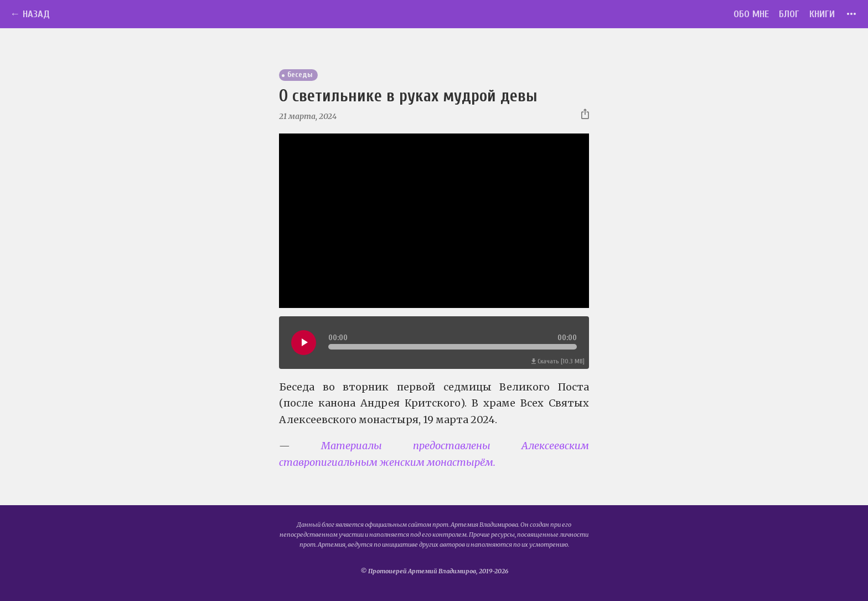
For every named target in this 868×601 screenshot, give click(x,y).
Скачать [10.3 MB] (558, 361)
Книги (822, 14)
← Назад (30, 14)
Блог (789, 14)
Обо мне (751, 14)
